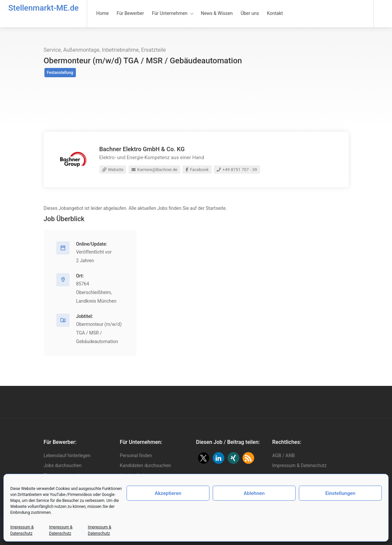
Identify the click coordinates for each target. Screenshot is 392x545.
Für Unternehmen (170, 13)
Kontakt (275, 13)
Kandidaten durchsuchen (146, 465)
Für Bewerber (130, 13)
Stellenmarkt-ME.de (43, 8)
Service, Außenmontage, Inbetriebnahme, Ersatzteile (105, 50)
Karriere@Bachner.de (155, 170)
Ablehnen (254, 493)
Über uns (250, 13)
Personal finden (136, 455)
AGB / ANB (284, 455)
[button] (204, 458)
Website (113, 170)
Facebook (197, 170)
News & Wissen (217, 13)
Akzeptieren (168, 493)
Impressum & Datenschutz (300, 465)
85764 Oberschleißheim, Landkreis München (96, 292)
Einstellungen (340, 493)
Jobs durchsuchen (63, 465)
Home (102, 13)
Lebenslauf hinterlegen (67, 455)
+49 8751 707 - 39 (237, 170)
